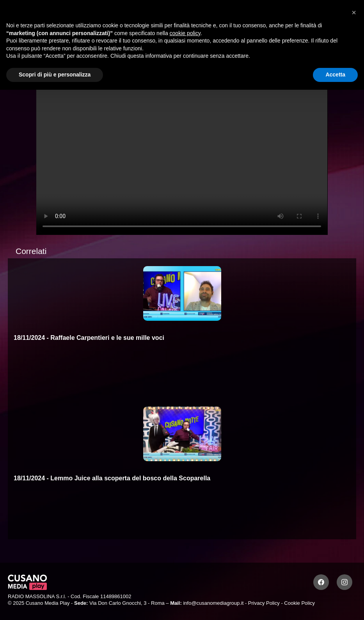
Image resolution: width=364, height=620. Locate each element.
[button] (354, 12)
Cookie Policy (299, 603)
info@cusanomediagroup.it (213, 603)
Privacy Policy (264, 603)
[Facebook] (321, 582)
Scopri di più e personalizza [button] (55, 75)
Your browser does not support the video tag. (182, 153)
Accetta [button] (335, 75)
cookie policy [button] (185, 33)
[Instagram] (344, 582)
